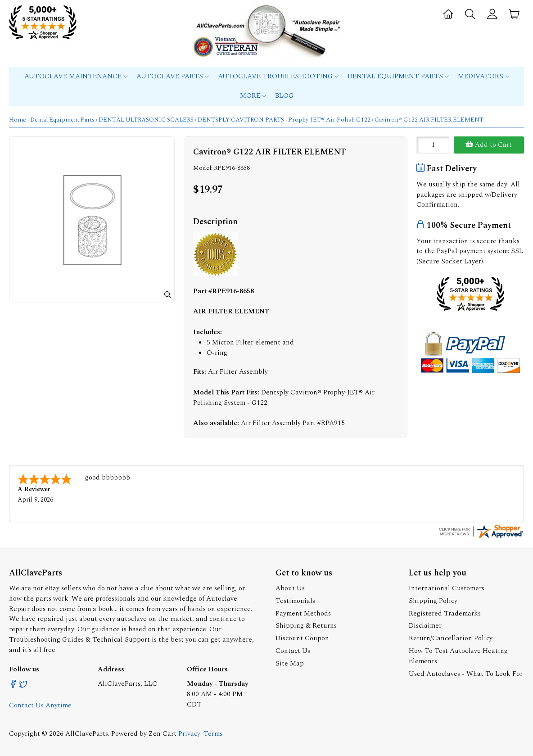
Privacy (189, 733)
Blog (284, 96)
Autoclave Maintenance (76, 76)
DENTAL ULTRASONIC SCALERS (146, 120)
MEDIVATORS (483, 76)
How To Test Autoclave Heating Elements (458, 655)
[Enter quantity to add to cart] (433, 145)
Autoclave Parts (173, 76)
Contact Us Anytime (40, 704)
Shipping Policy (433, 600)
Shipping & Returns (306, 625)
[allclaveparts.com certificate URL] (481, 536)
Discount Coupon (302, 637)
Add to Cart (489, 145)
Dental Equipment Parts (398, 76)
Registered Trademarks (445, 613)
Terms (213, 733)
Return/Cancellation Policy (451, 637)
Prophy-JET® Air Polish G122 (329, 120)
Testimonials (295, 600)
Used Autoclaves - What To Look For (466, 673)
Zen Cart (163, 733)
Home (18, 120)
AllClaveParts (87, 733)
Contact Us (293, 650)
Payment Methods (303, 613)
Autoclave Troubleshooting (278, 76)
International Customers (447, 587)
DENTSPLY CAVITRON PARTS (241, 120)
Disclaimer (425, 625)
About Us (290, 587)
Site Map (290, 663)
